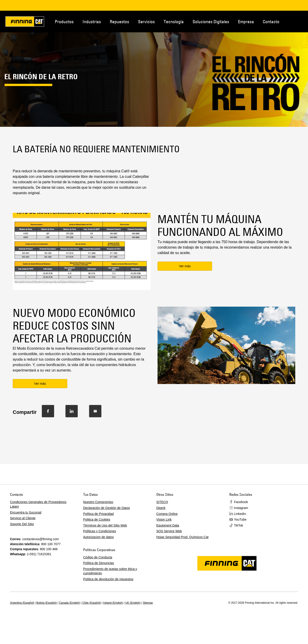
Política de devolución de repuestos (108, 579)
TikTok (238, 525)
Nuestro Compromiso (98, 502)
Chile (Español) (92, 603)
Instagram (241, 508)
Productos (64, 22)
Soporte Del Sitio (22, 524)
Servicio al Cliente (23, 518)
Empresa (246, 22)
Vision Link (164, 519)
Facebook (241, 502)
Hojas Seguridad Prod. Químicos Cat (183, 537)
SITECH (162, 502)
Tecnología (174, 22)
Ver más (185, 266)
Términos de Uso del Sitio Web (105, 525)
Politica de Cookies (97, 519)
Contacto (271, 22)
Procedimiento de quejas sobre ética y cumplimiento (110, 571)
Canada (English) (70, 603)
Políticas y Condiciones (100, 531)
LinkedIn (240, 514)
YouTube (240, 519)
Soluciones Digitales (211, 22)
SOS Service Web (169, 531)
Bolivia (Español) (47, 603)
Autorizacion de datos (99, 537)
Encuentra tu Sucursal (26, 512)
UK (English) (133, 603)
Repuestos (119, 22)
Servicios (146, 22)
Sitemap (148, 603)
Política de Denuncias (99, 563)
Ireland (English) (113, 603)
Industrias (92, 22)
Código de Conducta (98, 557)
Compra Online (167, 514)
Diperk (161, 508)
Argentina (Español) (22, 603)
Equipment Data (168, 525)
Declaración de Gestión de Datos (106, 508)
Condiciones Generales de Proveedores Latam (38, 504)
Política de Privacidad (99, 514)
